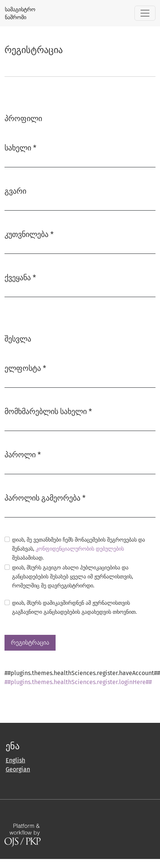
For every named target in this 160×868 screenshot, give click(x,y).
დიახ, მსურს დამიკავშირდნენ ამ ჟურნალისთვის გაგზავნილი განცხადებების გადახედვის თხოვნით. (74, 608)
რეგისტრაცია (30, 643)
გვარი (15, 191)
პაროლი (23, 454)
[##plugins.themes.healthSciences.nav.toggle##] (145, 13)
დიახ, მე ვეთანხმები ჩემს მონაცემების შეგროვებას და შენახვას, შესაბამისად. (78, 549)
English (15, 760)
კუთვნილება (29, 234)
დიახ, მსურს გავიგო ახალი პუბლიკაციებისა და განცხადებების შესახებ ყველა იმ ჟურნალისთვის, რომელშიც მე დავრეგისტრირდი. (72, 577)
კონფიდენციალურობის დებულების (80, 549)
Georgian (18, 769)
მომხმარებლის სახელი (48, 411)
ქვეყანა (20, 277)
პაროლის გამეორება (45, 497)
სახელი (20, 147)
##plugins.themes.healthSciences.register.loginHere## (78, 682)
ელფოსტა (25, 368)
